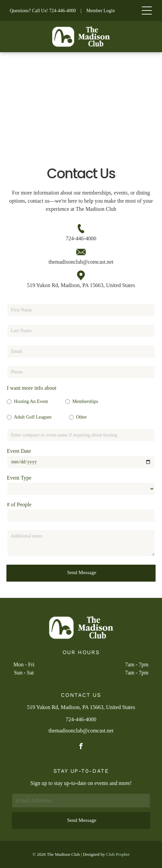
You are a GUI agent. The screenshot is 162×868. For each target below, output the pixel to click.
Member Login (100, 11)
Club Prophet (118, 854)
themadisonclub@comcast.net (81, 262)
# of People (19, 504)
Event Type (19, 478)
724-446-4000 (62, 11)
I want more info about (32, 388)
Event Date (19, 451)
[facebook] (81, 747)
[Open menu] (147, 11)
